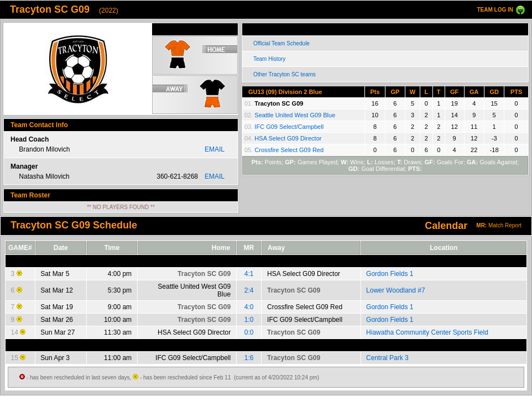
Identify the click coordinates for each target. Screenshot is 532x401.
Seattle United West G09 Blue (295, 115)
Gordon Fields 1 (390, 274)
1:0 (249, 320)
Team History (269, 59)
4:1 (249, 274)
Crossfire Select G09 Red (289, 150)
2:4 (249, 290)
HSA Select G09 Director (288, 138)
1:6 (249, 358)
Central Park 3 (387, 358)
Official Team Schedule (281, 43)
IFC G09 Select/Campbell (289, 127)
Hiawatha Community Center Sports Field (427, 332)
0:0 (249, 332)
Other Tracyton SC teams (285, 74)
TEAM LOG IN (495, 10)
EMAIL (215, 149)
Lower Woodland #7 (396, 290)
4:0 (249, 307)
